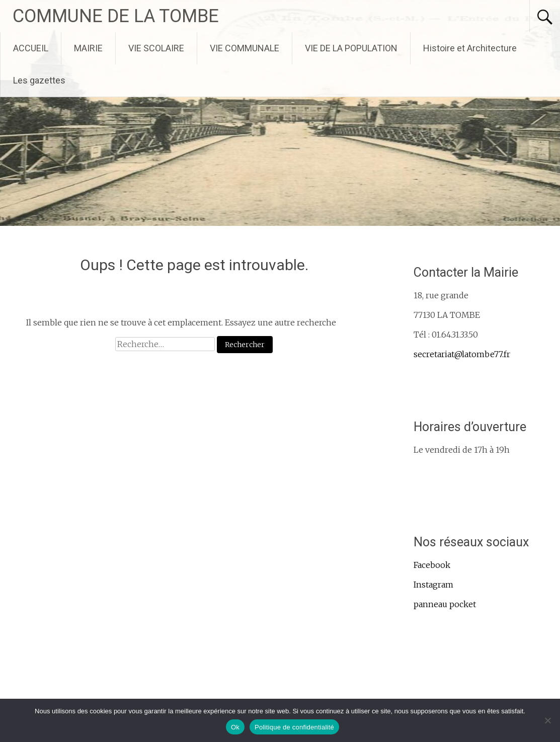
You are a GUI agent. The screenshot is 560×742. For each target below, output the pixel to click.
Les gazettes (39, 80)
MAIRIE (88, 48)
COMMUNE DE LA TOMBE (116, 16)
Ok (235, 727)
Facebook (432, 565)
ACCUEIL (31, 48)
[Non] (547, 720)
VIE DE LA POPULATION (351, 48)
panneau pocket (445, 604)
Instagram (433, 585)
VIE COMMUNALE (245, 48)
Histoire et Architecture (470, 48)
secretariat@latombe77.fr (462, 354)
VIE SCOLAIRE (156, 48)
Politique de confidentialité (294, 727)
